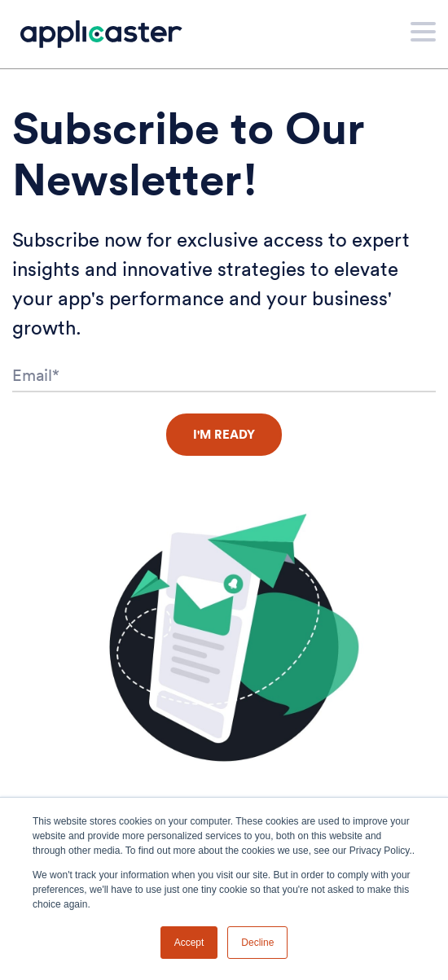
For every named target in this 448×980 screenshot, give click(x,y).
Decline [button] (257, 943)
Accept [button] (189, 943)
